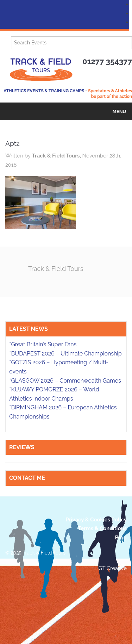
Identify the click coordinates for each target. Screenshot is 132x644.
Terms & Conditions (102, 528)
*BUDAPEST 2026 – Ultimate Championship (65, 354)
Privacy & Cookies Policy (96, 520)
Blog (121, 538)
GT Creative (113, 568)
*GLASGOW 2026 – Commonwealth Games (65, 381)
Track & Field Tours (56, 269)
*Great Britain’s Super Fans (43, 344)
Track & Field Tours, (57, 156)
